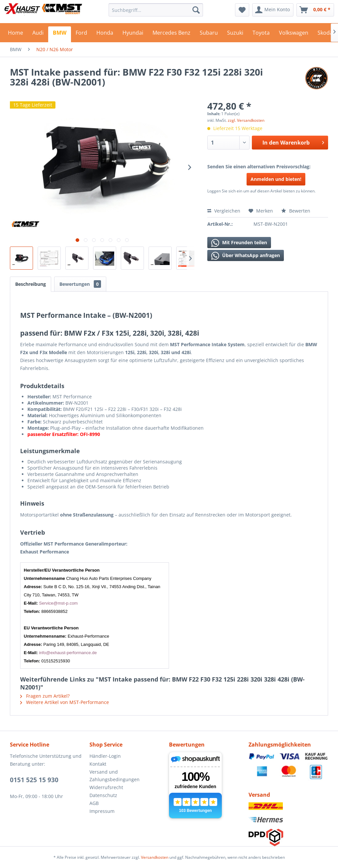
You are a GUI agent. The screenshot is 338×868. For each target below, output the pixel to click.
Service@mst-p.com (58, 603)
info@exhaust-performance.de (68, 653)
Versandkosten (155, 857)
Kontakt (98, 764)
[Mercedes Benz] (171, 34)
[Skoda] (325, 34)
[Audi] (38, 34)
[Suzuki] (235, 34)
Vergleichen (224, 211)
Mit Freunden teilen (239, 243)
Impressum (102, 811)
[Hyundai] (133, 34)
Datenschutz (103, 795)
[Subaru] (209, 34)
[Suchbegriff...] (156, 10)
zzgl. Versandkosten (246, 120)
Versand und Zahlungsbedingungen (115, 776)
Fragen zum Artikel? (45, 696)
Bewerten (296, 211)
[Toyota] (261, 34)
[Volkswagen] (294, 34)
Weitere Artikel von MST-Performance (65, 702)
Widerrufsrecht (106, 787)
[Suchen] (196, 10)
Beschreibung (31, 284)
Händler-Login (105, 756)
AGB (94, 803)
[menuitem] (156, 10)
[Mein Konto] (273, 10)
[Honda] (105, 34)
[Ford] (81, 34)
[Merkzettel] (242, 10)
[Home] (16, 34)
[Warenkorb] (315, 10)
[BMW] (60, 34)
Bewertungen (80, 284)
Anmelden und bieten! (276, 179)
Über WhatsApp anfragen (246, 256)
